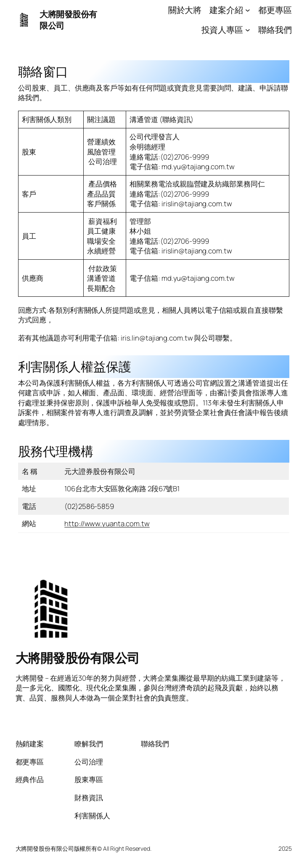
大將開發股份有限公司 (78, 658)
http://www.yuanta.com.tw (107, 523)
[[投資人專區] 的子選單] (248, 29)
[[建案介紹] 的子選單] (248, 10)
